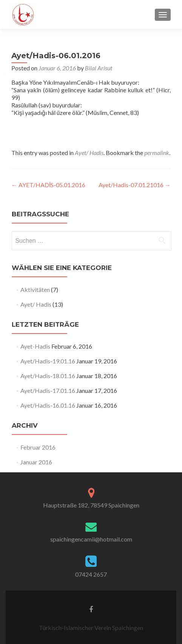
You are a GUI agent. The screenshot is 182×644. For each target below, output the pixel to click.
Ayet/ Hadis (89, 153)
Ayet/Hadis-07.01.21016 (135, 185)
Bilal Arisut (99, 68)
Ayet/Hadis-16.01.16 (48, 405)
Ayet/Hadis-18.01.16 (48, 376)
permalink (157, 153)
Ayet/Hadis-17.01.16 (48, 390)
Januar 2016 (36, 462)
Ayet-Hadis (35, 346)
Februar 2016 (38, 447)
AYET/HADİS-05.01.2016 (48, 185)
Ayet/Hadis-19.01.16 (48, 361)
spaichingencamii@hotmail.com (91, 539)
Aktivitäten (35, 289)
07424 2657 (91, 574)
